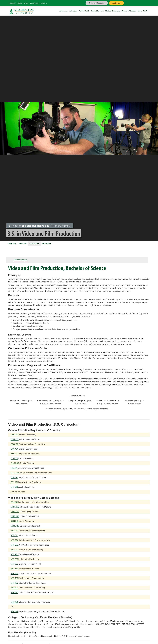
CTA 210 (14, 437)
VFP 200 (15, 542)
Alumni (125, 10)
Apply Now (116, 3)
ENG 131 (14, 461)
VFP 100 (14, 533)
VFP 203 (15, 552)
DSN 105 (15, 442)
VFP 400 (15, 576)
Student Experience (113, 10)
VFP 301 (14, 561)
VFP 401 (14, 580)
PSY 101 (14, 484)
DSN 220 (15, 528)
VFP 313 (14, 489)
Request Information (97, 3)
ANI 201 (14, 504)
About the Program (20, 262)
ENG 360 (15, 465)
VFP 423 (14, 590)
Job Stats (29, 244)
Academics (64, 10)
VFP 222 (15, 557)
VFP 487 (14, 595)
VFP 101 (14, 538)
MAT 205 (15, 475)
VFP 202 (15, 547)
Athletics (132, 10)
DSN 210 (15, 523)
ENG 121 (14, 451)
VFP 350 (15, 571)
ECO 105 (15, 446)
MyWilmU (12, 3)
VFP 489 (15, 614)
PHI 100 (14, 480)
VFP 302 (15, 566)
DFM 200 (15, 509)
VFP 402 (15, 585)
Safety (26, 3)
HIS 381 (14, 470)
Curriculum (46, 244)
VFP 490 (15, 604)
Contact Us (44, 3)
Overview (14, 244)
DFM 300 (15, 514)
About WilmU (143, 10)
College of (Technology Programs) (40, 226)
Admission (73, 10)
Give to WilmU (34, 3)
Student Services (97, 10)
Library (20, 3)
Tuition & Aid (84, 10)
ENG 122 (15, 456)
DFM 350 (15, 519)
